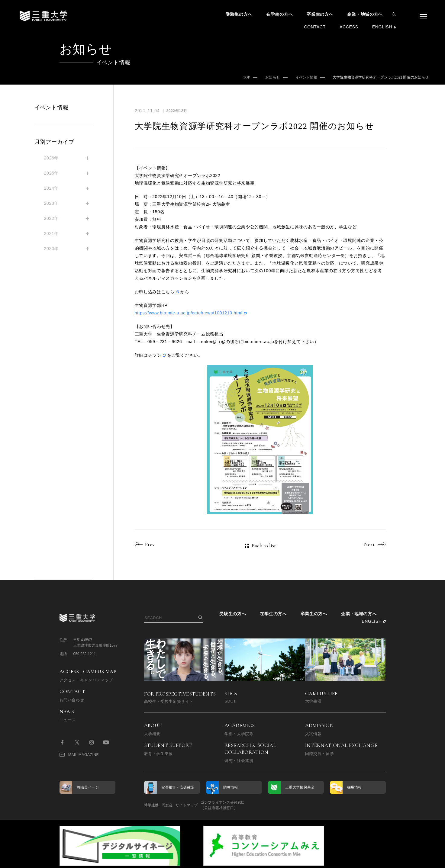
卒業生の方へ (320, 14)
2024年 (52, 188)
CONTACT (315, 27)
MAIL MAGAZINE (79, 754)
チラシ (155, 355)
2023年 (52, 203)
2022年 (52, 218)
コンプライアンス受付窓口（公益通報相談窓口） (251, 805)
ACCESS (349, 27)
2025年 (52, 173)
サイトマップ (205, 805)
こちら (168, 292)
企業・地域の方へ (365, 14)
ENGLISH (382, 27)
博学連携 (152, 805)
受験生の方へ (239, 14)
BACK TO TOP (366, 860)
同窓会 (176, 805)
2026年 (52, 158)
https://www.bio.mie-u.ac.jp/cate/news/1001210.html (189, 313)
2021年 (52, 233)
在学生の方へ (279, 14)
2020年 (52, 249)
